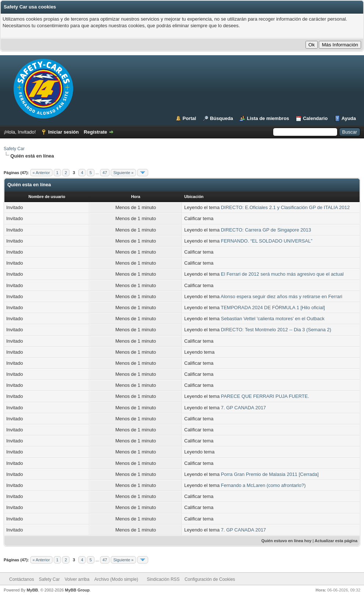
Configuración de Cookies (210, 579)
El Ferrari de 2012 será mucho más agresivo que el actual (282, 274)
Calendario (315, 118)
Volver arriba (77, 579)
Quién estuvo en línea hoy (286, 541)
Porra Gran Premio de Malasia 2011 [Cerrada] (270, 474)
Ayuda (349, 118)
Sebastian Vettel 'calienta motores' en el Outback (273, 319)
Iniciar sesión (63, 132)
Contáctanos (22, 579)
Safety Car (14, 149)
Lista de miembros (268, 118)
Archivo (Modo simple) (116, 579)
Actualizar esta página (336, 541)
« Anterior (41, 173)
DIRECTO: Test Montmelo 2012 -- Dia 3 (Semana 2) (276, 330)
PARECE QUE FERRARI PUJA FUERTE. (265, 396)
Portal (190, 118)
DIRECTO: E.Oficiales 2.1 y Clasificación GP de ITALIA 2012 (285, 207)
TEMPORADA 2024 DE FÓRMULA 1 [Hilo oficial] (273, 308)
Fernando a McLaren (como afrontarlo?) (263, 485)
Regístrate (96, 132)
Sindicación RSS (163, 579)
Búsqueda (222, 118)
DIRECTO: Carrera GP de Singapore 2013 (266, 230)
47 (105, 173)
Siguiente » (123, 173)
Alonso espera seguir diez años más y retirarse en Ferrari (281, 296)
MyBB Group (77, 590)
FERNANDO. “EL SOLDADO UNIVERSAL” (267, 241)
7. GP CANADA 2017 (244, 408)
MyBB (32, 590)
